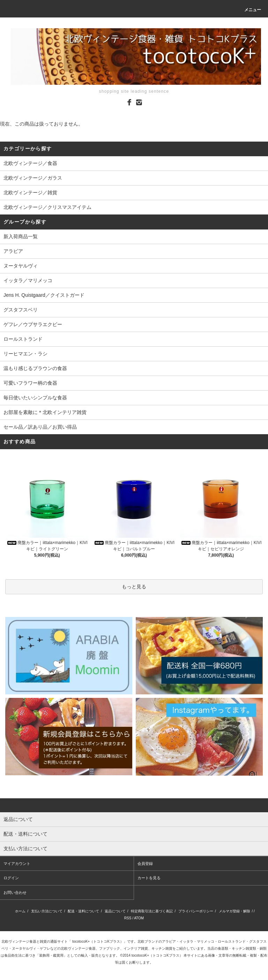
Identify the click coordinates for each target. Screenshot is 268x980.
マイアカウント (17, 864)
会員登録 (145, 864)
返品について (115, 911)
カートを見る (149, 878)
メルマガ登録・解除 (234, 911)
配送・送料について (83, 911)
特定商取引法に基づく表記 (152, 911)
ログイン (11, 878)
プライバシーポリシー (196, 911)
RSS (128, 918)
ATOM (139, 918)
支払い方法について (47, 911)
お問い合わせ (15, 892)
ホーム (20, 911)
